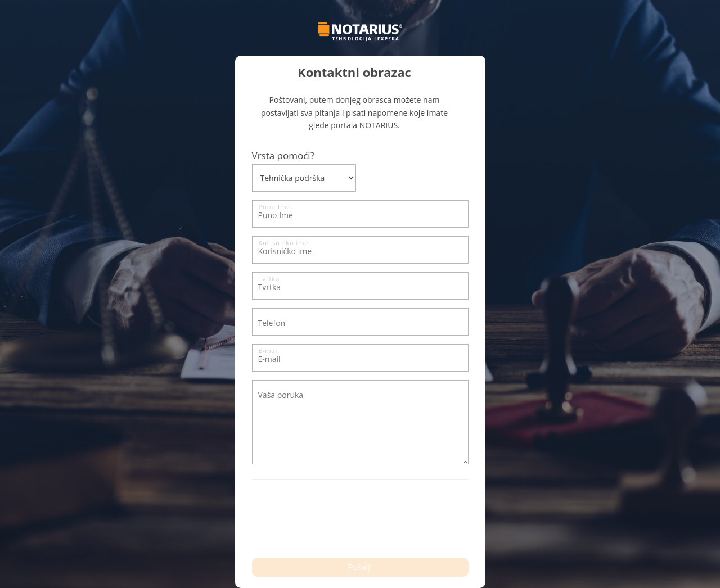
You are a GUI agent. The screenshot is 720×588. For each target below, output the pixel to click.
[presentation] (337, 513)
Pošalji (360, 567)
